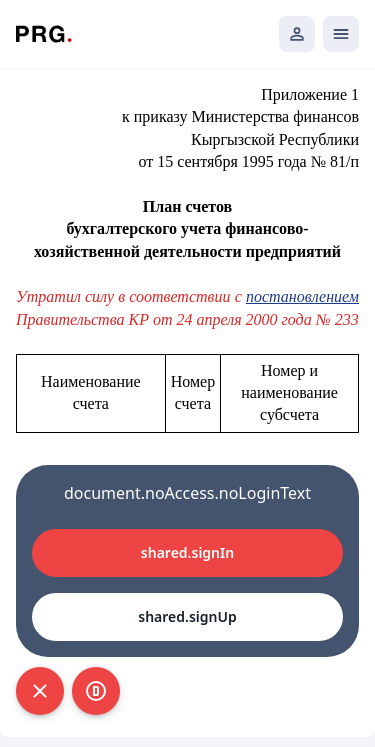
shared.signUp (187, 616)
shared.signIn (187, 552)
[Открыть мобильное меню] (341, 34)
